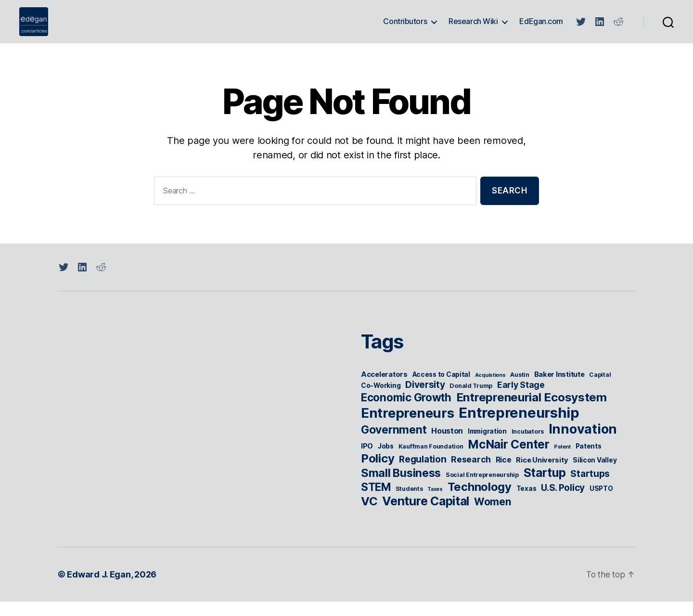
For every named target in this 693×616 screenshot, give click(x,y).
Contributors (405, 29)
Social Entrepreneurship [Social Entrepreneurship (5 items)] (482, 489)
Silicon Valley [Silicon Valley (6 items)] (595, 475)
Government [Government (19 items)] (394, 444)
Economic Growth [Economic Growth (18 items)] (406, 412)
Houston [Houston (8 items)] (447, 445)
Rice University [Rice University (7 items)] (542, 475)
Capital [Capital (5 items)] (600, 389)
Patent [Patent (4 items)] (562, 461)
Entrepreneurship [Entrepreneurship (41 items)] (519, 427)
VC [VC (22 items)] (369, 516)
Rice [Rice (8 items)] (504, 474)
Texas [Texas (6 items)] (526, 503)
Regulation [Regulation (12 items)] (423, 474)
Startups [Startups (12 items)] (590, 488)
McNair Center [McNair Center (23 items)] (509, 459)
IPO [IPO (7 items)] (367, 461)
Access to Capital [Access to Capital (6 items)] (441, 389)
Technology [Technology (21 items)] (480, 501)
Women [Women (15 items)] (493, 516)
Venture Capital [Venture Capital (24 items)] (426, 515)
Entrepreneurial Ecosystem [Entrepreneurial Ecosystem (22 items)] (532, 412)
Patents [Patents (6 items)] (589, 461)
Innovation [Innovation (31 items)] (583, 443)
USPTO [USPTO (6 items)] (601, 503)
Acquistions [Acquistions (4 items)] (490, 390)
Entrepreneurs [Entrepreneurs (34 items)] (408, 427)
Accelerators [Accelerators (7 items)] (384, 389)
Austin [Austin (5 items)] (520, 389)
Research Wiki (473, 29)
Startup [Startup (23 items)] (545, 487)
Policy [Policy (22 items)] (378, 473)
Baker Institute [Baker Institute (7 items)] (559, 389)
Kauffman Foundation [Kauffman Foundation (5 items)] (431, 461)
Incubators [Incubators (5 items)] (528, 446)
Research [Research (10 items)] (471, 474)
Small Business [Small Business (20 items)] (401, 487)
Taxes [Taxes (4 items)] (435, 504)
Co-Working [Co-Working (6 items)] (381, 400)
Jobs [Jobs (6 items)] (386, 461)
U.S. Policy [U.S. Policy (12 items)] (563, 502)
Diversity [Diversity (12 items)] (425, 399)
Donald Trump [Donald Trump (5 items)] (471, 400)
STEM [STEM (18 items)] (376, 501)
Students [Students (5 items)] (409, 503)
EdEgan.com (541, 29)
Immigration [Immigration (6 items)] (487, 446)
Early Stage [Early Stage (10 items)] (521, 399)
